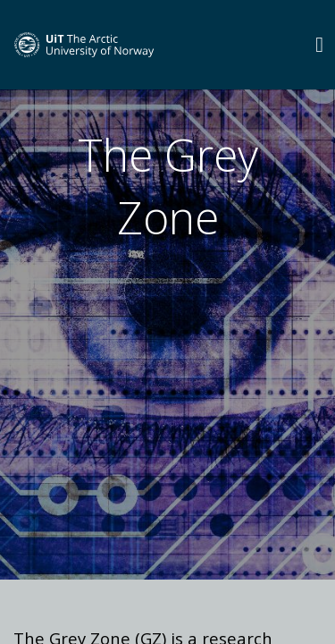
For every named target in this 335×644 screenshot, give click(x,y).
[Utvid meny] (319, 44)
